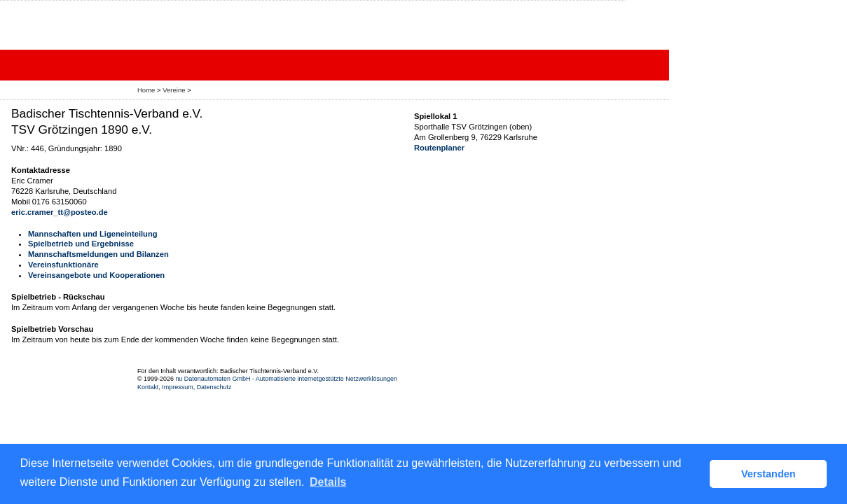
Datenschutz (214, 387)
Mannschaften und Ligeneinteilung (93, 234)
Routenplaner (439, 148)
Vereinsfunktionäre (63, 265)
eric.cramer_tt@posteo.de (60, 212)
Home (146, 90)
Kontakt (148, 387)
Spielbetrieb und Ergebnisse (81, 244)
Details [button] (328, 482)
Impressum (177, 387)
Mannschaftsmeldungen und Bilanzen (98, 254)
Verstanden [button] (769, 474)
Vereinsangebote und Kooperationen (96, 275)
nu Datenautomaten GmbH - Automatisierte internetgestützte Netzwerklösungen (286, 379)
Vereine (174, 90)
